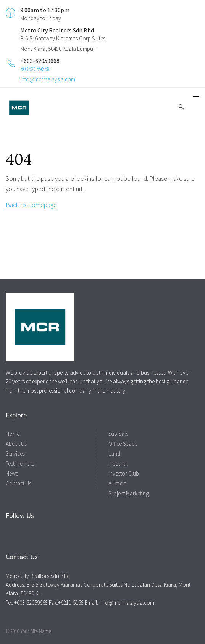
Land (114, 454)
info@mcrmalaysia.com (48, 79)
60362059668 (35, 69)
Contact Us (19, 483)
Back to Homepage (31, 205)
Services (15, 454)
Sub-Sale (118, 434)
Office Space (123, 444)
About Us (16, 444)
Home (13, 434)
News (12, 473)
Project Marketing (129, 493)
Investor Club (124, 473)
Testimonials (20, 464)
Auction (117, 483)
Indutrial (118, 464)
